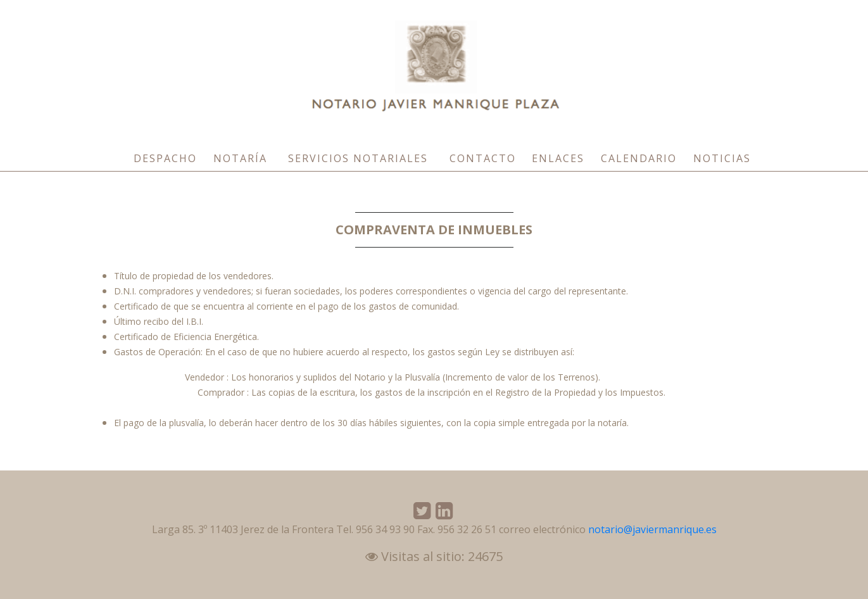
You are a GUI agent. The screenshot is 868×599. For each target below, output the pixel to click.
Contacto (483, 158)
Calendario (639, 158)
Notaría (240, 158)
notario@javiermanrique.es (652, 529)
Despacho (165, 158)
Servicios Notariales (358, 158)
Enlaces (558, 158)
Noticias (722, 158)
